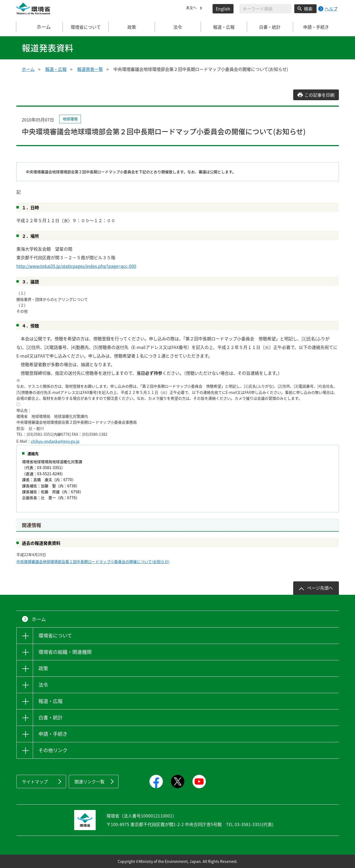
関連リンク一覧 (89, 781)
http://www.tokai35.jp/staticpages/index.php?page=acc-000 (76, 266)
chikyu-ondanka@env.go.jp (55, 441)
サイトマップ (35, 781)
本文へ (192, 9)
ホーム (40, 27)
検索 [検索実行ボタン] (308, 9)
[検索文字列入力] (266, 9)
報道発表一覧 (90, 69)
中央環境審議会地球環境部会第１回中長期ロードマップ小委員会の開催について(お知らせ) (93, 561)
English (223, 9)
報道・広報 (56, 69)
